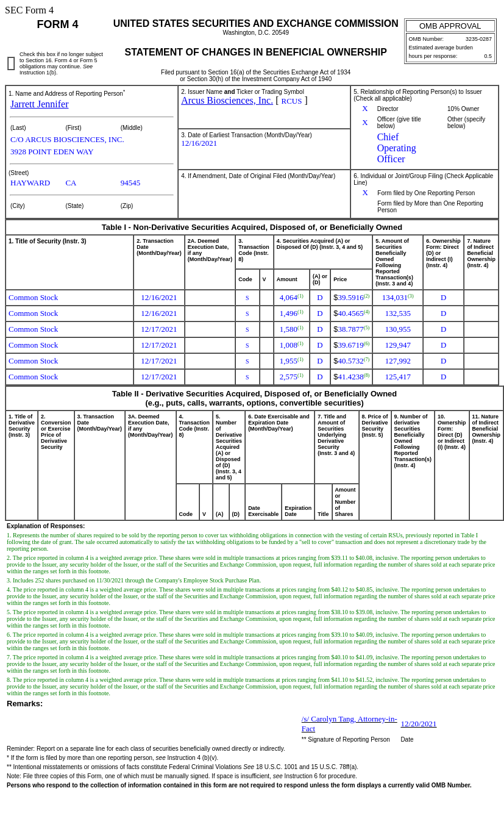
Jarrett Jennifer (40, 104)
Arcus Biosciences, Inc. (227, 100)
